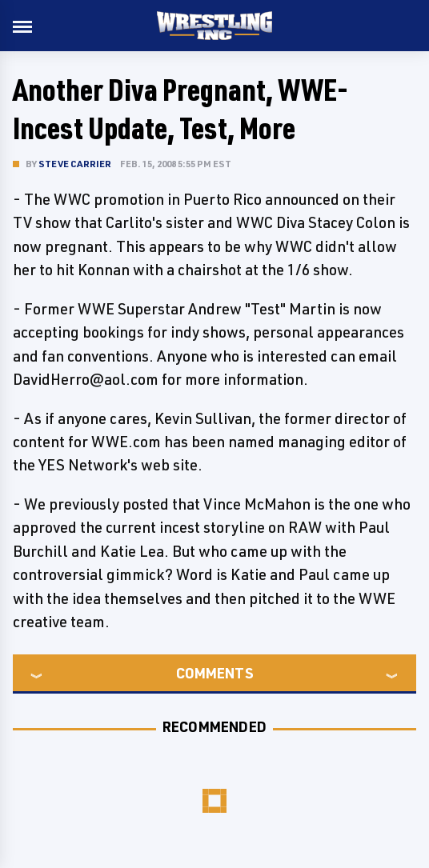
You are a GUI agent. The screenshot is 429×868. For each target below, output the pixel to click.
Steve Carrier (75, 164)
